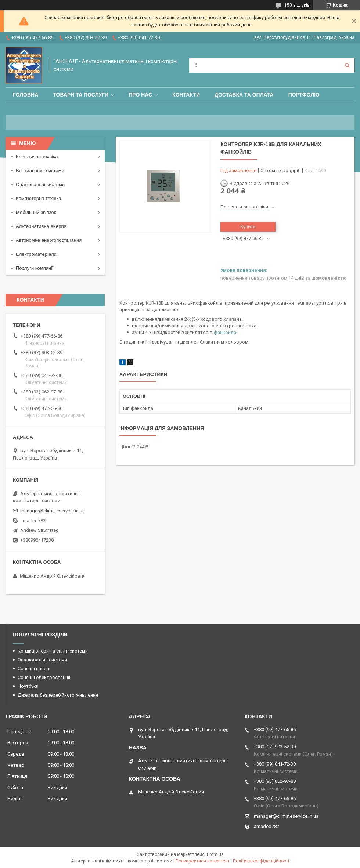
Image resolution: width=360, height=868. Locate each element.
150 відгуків (297, 5)
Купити (248, 227)
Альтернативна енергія (41, 226)
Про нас (140, 95)
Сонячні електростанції (44, 677)
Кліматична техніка (37, 157)
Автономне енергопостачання (49, 240)
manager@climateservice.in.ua (53, 511)
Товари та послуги (81, 95)
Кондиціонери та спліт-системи (53, 651)
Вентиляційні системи (40, 170)
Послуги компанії (35, 268)
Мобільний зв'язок (36, 212)
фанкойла (225, 332)
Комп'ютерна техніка (39, 198)
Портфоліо (304, 95)
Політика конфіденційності (261, 861)
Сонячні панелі (34, 669)
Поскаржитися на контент (203, 861)
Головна (26, 95)
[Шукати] (347, 65)
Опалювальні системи (40, 184)
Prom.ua (215, 854)
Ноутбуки (28, 686)
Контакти (186, 95)
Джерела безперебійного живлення (58, 695)
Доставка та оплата (244, 95)
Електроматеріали (36, 254)
